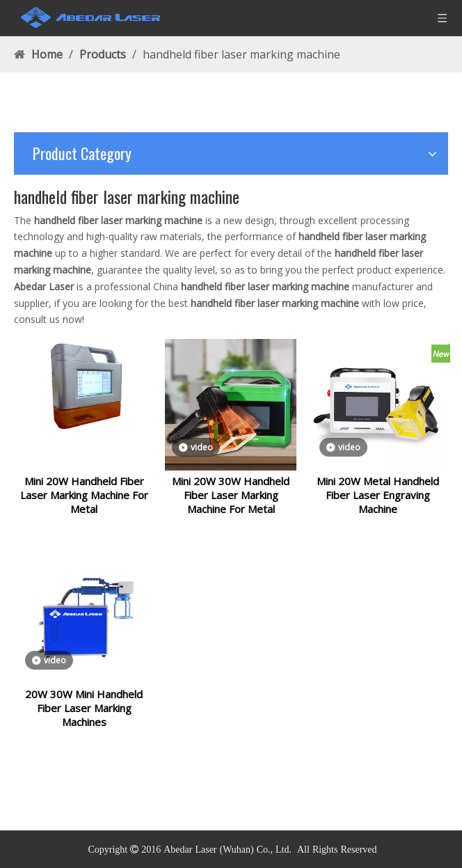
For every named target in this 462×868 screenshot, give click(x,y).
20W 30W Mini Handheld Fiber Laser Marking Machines (84, 725)
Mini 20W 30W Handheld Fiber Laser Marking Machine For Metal (231, 503)
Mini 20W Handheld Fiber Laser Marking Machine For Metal (84, 503)
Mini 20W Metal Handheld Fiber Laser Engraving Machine (378, 503)
